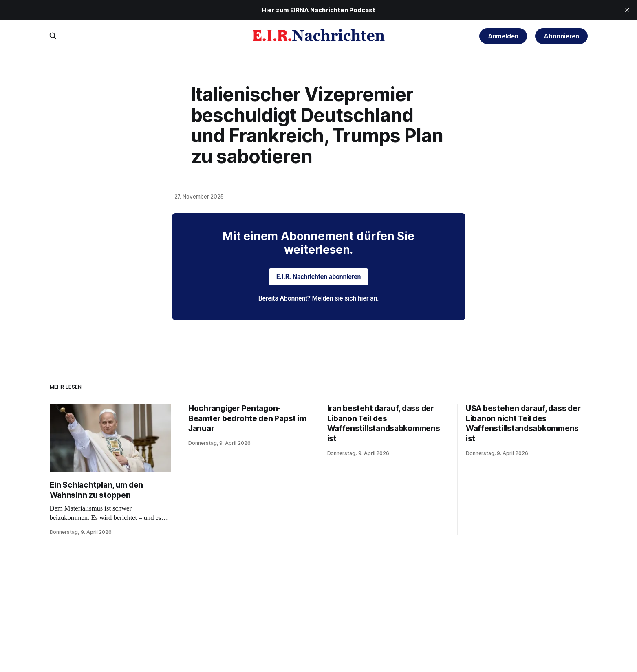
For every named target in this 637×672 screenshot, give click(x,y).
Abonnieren (561, 36)
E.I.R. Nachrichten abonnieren (319, 277)
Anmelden (503, 36)
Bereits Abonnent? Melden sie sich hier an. (319, 298)
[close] (627, 10)
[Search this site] (53, 36)
